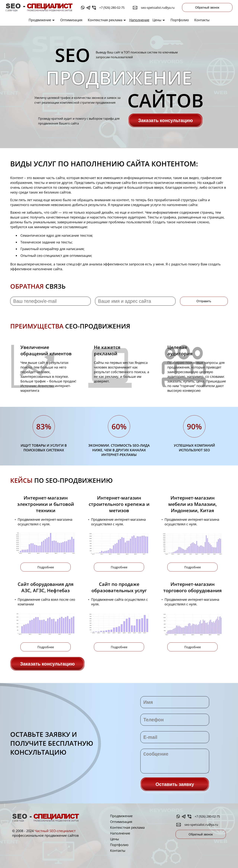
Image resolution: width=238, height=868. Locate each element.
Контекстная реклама (107, 20)
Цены (159, 20)
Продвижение (42, 20)
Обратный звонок (207, 8)
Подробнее (46, 567)
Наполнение (139, 20)
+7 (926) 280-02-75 (112, 8)
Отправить (204, 301)
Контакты (202, 20)
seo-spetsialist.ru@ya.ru (158, 8)
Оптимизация (71, 20)
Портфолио (180, 20)
